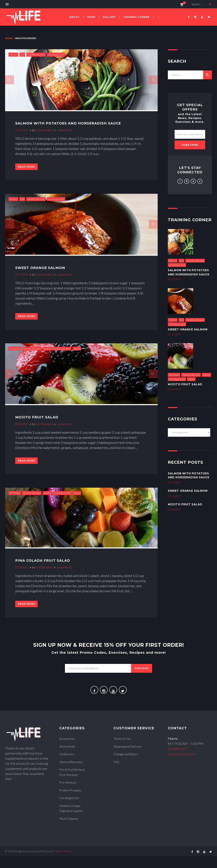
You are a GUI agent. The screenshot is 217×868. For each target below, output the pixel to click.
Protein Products (72, 802)
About (74, 17)
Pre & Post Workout (74, 782)
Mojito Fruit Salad (40, 422)
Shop (91, 17)
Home (9, 38)
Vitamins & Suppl (72, 817)
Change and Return (127, 766)
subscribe (142, 679)
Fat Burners (68, 766)
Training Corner (136, 17)
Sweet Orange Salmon (45, 270)
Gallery (109, 17)
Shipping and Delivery (129, 759)
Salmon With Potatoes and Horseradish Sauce (77, 123)
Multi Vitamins (70, 830)
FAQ (117, 774)
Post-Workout (70, 787)
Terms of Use (123, 751)
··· (158, 17)
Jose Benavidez (44, 130)
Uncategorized (56, 55)
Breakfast (14, 354)
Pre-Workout (69, 794)
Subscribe (190, 145)
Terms (59, 863)
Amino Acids (68, 759)
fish (22, 55)
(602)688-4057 (180, 761)
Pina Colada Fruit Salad (47, 568)
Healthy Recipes (36, 55)
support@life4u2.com (184, 766)
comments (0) (64, 130)
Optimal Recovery (72, 774)
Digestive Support (72, 822)
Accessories (68, 751)
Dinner (13, 55)
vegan (77, 354)
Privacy (68, 863)
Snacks (47, 354)
